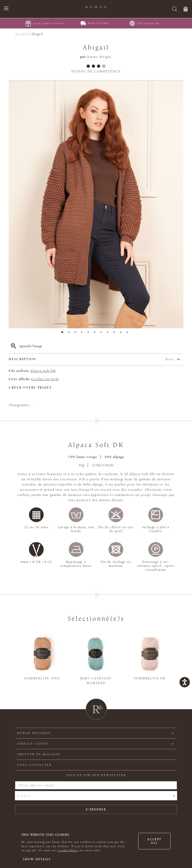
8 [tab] (109, 333)
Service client (33, 744)
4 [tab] (83, 333)
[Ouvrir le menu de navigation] (6, 9)
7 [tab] (102, 333)
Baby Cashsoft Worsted (96, 681)
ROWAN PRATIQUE (34, 733)
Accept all (154, 841)
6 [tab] (96, 333)
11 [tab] (128, 333)
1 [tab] (64, 333)
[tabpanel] (96, 204)
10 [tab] (122, 333)
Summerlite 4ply (42, 678)
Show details (37, 859)
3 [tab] (77, 333)
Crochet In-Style (45, 379)
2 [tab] (70, 333)
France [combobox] (24, 796)
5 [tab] (90, 333)
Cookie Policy (68, 850)
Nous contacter (34, 765)
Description (91, 359)
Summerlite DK (150, 678)
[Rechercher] (175, 9)
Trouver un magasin (39, 754)
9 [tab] (115, 333)
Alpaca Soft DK (43, 371)
